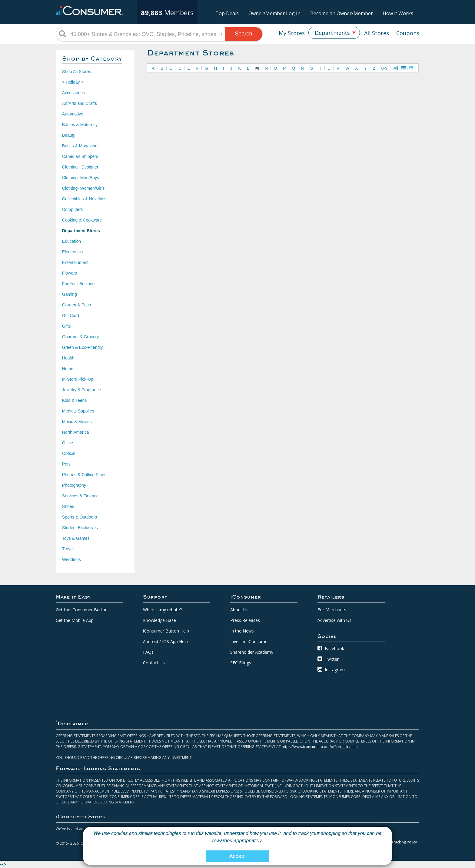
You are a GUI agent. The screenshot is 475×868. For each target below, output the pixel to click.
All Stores (377, 33)
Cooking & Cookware (82, 220)
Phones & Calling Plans (84, 475)
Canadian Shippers (80, 156)
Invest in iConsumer (250, 641)
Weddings (71, 559)
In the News (242, 631)
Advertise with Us (334, 620)
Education (71, 241)
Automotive (73, 114)
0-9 (384, 68)
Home (68, 369)
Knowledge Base (159, 620)
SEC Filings (241, 663)
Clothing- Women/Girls (83, 188)
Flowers (70, 273)
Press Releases (245, 620)
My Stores (292, 33)
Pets (66, 464)
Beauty (69, 135)
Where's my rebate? (162, 610)
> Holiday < (73, 82)
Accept (237, 856)
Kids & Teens (74, 400)
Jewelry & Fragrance (81, 390)
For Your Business (79, 284)
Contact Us (154, 663)
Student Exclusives (80, 528)
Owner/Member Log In (274, 13)
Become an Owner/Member (342, 13)
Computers (72, 209)
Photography (74, 485)
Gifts (66, 326)
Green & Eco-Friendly (83, 347)
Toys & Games (76, 538)
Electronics (72, 252)
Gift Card (71, 315)
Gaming (70, 294)
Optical (69, 453)
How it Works (398, 13)
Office (68, 443)
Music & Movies (77, 422)
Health (68, 358)
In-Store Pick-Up (78, 379)
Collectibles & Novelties (84, 199)
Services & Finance (80, 496)
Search (243, 34)
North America (76, 432)
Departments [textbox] (332, 33)
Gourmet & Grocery (80, 337)
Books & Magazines (81, 146)
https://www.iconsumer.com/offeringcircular (319, 747)
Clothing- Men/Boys (81, 178)
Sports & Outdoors (80, 517)
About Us (239, 610)
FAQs (148, 652)
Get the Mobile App (75, 620)
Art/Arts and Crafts (80, 103)
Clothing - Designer (80, 167)
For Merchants (332, 610)
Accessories (73, 93)
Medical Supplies (78, 411)
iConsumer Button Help (166, 631)
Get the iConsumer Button (82, 610)
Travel (68, 549)
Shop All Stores (77, 72)
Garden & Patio (77, 305)
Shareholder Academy (252, 652)
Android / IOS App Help (165, 641)
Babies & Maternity (80, 125)
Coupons (408, 33)
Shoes (68, 506)
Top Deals (227, 13)
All (396, 68)
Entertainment (75, 262)
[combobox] (334, 33)
